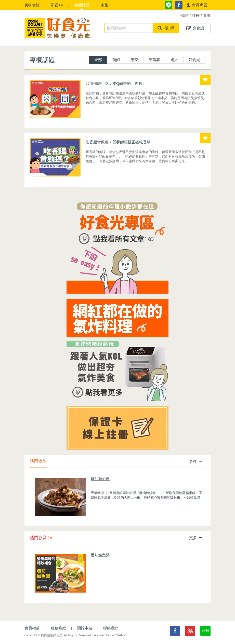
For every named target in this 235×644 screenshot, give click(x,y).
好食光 (194, 60)
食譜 (32, 5)
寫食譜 (195, 28)
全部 (98, 60)
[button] (197, 5)
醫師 (116, 60)
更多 (195, 461)
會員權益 (32, 628)
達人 (174, 60)
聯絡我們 (111, 628)
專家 (134, 60)
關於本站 (85, 628)
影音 (57, 5)
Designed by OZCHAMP (109, 635)
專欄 (82, 5)
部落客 (154, 60)
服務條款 (58, 628)
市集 (105, 5)
